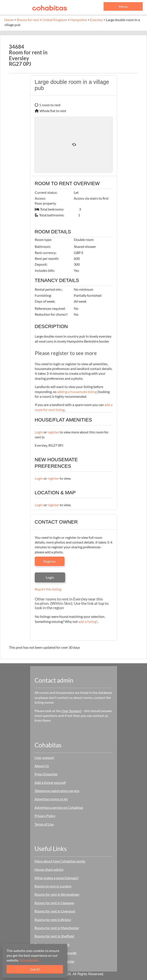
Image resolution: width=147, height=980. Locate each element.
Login (39, 432)
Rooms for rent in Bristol (53, 919)
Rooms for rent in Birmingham (57, 894)
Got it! (35, 969)
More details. (29, 960)
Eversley (96, 20)
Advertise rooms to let (51, 799)
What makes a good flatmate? (57, 878)
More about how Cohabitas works (60, 861)
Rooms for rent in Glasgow (54, 903)
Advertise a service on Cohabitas (59, 807)
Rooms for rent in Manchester (57, 928)
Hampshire (79, 20)
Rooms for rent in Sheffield (54, 936)
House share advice (49, 869)
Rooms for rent (28, 20)
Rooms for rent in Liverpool (55, 911)
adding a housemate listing (77, 392)
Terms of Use (44, 824)
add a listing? (88, 621)
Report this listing (48, 589)
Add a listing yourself (50, 782)
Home (9, 20)
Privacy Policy (45, 816)
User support (44, 757)
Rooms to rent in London (53, 886)
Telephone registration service (57, 791)
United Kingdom (55, 20)
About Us (42, 766)
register (53, 432)
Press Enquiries (46, 774)
